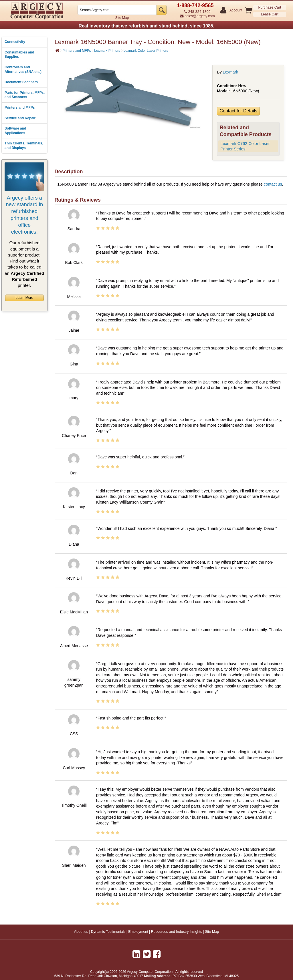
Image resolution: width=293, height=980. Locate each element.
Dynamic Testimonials (108, 932)
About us (81, 932)
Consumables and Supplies (19, 55)
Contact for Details (238, 111)
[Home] (57, 50)
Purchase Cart (270, 7)
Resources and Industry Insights (177, 932)
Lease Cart (270, 14)
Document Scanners (21, 82)
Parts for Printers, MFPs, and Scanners (25, 95)
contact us (273, 184)
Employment (138, 932)
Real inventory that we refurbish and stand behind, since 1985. (146, 26)
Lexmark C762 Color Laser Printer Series (245, 146)
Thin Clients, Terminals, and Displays (24, 146)
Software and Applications (15, 131)
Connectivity (15, 42)
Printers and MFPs (20, 108)
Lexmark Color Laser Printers (146, 51)
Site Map (122, 18)
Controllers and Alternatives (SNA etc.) (23, 69)
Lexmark (231, 72)
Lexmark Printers (107, 51)
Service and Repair (20, 118)
